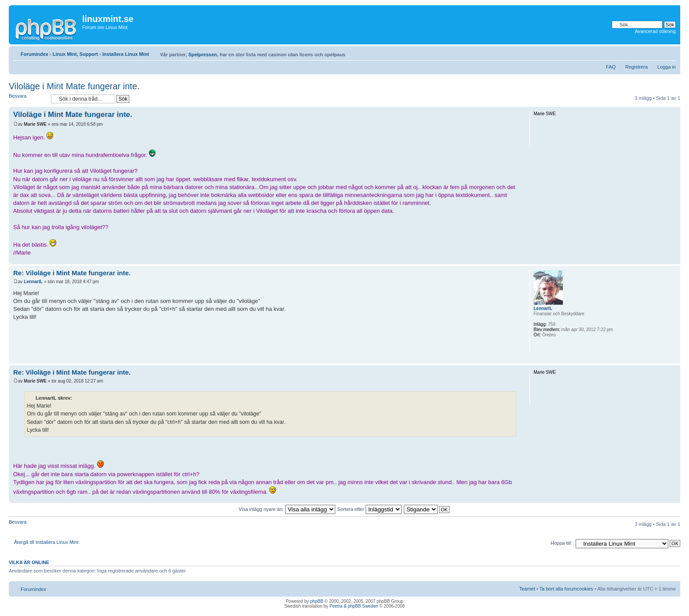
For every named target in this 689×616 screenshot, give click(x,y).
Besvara (28, 99)
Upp (673, 260)
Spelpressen (202, 55)
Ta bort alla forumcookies (566, 589)
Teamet (527, 589)
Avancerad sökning (655, 31)
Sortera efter (370, 509)
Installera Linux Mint (126, 54)
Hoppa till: (561, 543)
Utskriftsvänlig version (656, 52)
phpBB (317, 601)
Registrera (636, 67)
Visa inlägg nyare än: (287, 509)
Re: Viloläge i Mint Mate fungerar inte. (72, 273)
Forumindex (34, 54)
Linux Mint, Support (75, 54)
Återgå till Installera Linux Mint (46, 542)
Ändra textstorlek (669, 52)
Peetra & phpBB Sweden (354, 606)
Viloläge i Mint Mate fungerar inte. (74, 86)
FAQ (611, 67)
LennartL (33, 282)
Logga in (667, 67)
